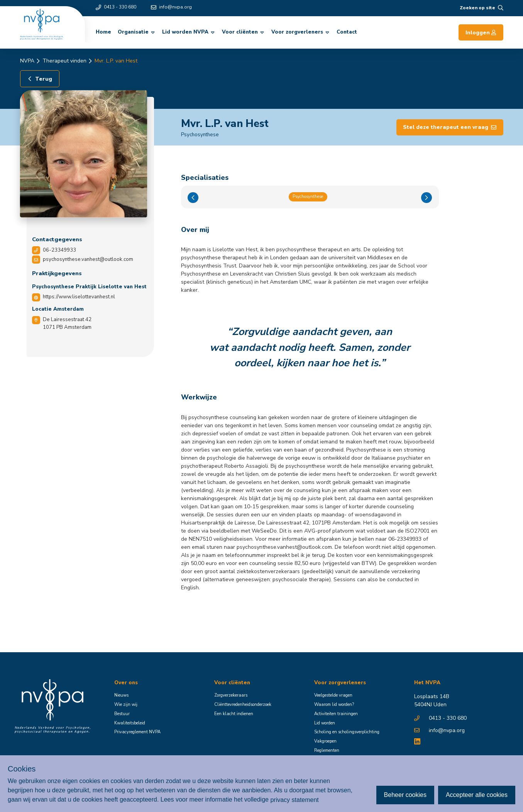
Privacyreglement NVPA (137, 732)
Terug (40, 79)
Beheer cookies (405, 795)
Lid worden (325, 723)
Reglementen (327, 750)
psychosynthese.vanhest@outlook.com (88, 259)
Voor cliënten (243, 32)
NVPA (27, 61)
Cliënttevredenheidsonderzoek (243, 705)
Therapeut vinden (64, 61)
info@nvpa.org (171, 7)
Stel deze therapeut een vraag (450, 127)
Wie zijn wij (126, 705)
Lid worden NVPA (189, 32)
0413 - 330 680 (116, 7)
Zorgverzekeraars (231, 695)
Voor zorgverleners (301, 32)
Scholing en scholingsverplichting (347, 732)
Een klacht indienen (234, 714)
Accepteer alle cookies (477, 795)
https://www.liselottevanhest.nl (79, 297)
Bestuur (122, 714)
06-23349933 (59, 250)
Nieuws (121, 695)
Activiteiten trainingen (336, 714)
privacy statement (294, 799)
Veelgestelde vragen (333, 695)
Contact (347, 32)
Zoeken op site (482, 8)
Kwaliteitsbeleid (130, 723)
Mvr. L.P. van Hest (116, 61)
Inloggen (481, 33)
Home (103, 32)
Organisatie (137, 32)
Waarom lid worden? (334, 705)
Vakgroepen (325, 741)
